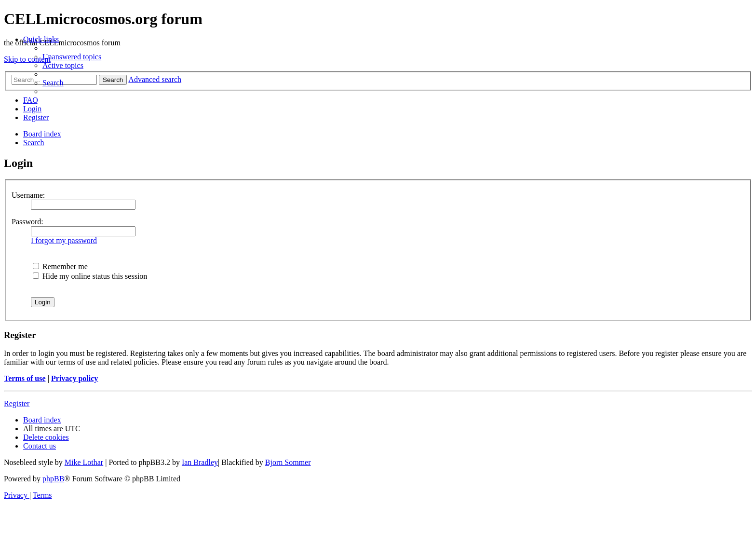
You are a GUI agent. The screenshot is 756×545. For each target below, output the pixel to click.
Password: (27, 222)
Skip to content (27, 59)
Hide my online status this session (90, 276)
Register (17, 403)
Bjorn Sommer (288, 462)
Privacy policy (74, 378)
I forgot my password (64, 240)
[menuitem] (72, 57)
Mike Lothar (84, 462)
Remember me (60, 266)
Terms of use (25, 378)
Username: (28, 195)
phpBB (53, 479)
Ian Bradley (200, 462)
